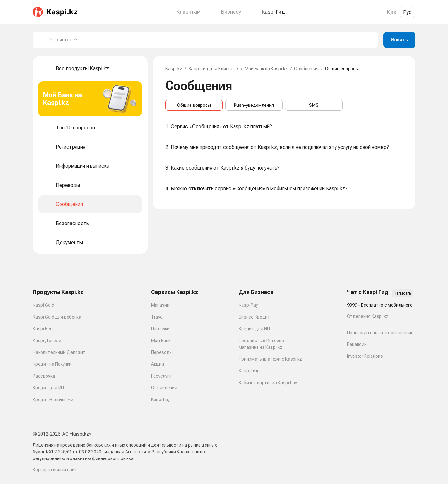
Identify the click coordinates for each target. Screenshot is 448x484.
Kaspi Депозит (48, 341)
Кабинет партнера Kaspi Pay (268, 383)
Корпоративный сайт (55, 470)
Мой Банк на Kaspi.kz (266, 69)
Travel (157, 317)
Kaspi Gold (43, 305)
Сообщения (306, 69)
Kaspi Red (43, 329)
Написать (402, 293)
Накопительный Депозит (59, 352)
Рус (407, 12)
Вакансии (357, 344)
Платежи (160, 329)
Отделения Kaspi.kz (368, 316)
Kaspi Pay (248, 305)
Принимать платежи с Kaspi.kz (270, 359)
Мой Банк (161, 341)
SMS (314, 105)
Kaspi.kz (174, 69)
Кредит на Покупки (52, 364)
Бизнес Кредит (254, 317)
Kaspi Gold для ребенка (57, 317)
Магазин (160, 305)
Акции (158, 364)
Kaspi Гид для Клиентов (213, 69)
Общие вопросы (194, 105)
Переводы (162, 352)
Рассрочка (44, 376)
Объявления (164, 388)
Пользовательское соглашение (380, 333)
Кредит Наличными (53, 400)
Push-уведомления (254, 105)
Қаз (391, 12)
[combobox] (211, 40)
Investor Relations (365, 356)
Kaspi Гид (161, 400)
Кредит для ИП (48, 388)
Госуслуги (161, 376)
